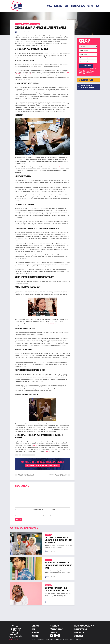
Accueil (49, 6)
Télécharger (86, 66)
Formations (58, 6)
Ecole (66, 6)
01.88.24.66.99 (93, 69)
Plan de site (65, 639)
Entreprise (35, 636)
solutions (48, 451)
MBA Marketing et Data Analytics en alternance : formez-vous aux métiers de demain (58, 566)
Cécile (17, 32)
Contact (90, 6)
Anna (47, 602)
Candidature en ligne (86, 80)
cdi (20, 455)
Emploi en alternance (78, 6)
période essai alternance (28, 455)
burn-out (35, 446)
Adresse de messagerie (39, 509)
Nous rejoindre (79, 636)
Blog (97, 6)
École (33, 629)
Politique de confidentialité (55, 639)
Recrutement (26, 24)
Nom (16, 509)
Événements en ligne (56, 629)
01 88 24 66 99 (14, 639)
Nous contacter (79, 633)
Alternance (35, 633)
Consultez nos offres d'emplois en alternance (42, 466)
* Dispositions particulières (75, 639)
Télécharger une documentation (84, 626)
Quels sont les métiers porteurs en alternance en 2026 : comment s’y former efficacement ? (58, 540)
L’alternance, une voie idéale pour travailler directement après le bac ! (57, 590)
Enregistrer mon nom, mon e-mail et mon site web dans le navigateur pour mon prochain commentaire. (38, 515)
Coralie (47, 551)
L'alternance (18, 24)
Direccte (61, 167)
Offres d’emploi (55, 626)
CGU (47, 639)
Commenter (17, 491)
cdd (16, 455)
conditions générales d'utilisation (86, 72)
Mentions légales (40, 639)
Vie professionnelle (35, 24)
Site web (53, 509)
